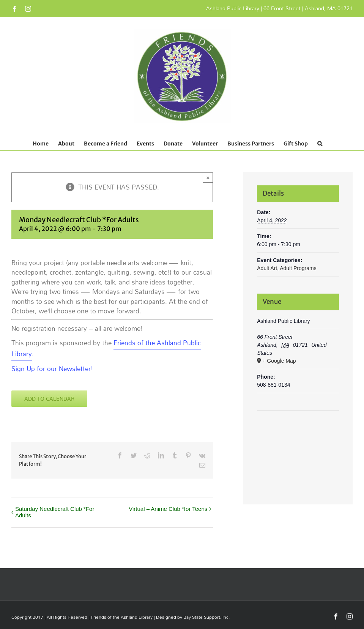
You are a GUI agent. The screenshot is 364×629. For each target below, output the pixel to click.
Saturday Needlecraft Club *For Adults (55, 512)
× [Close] (208, 178)
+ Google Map (279, 361)
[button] (320, 143)
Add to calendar (49, 399)
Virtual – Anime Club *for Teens (168, 509)
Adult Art (267, 268)
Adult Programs (298, 268)
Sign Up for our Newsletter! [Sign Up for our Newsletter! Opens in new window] (52, 369)
